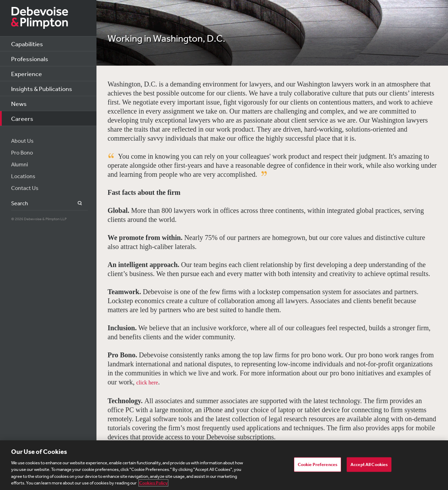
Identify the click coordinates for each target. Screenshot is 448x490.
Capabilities (27, 44)
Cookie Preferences (318, 464)
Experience (27, 74)
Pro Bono (22, 152)
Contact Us (25, 188)
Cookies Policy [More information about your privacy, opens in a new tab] (153, 483)
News (19, 103)
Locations (23, 176)
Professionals (30, 59)
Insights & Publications (42, 89)
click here (147, 383)
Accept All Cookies (369, 464)
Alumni (20, 164)
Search (76, 203)
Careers (22, 118)
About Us (22, 141)
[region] (224, 465)
